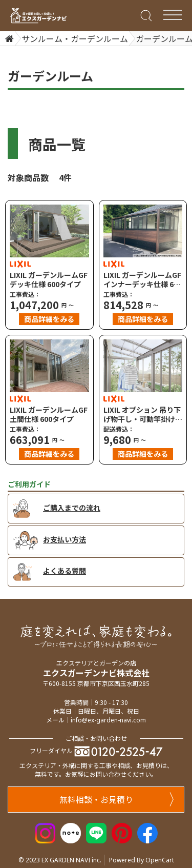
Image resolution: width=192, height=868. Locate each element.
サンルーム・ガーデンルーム (75, 38)
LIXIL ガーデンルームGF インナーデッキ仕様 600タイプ (143, 279)
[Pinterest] (122, 832)
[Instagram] (45, 832)
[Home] (8, 38)
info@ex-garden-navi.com (108, 720)
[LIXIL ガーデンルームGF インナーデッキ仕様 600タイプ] (143, 231)
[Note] (71, 832)
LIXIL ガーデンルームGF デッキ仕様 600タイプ (49, 279)
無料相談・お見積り (117, 799)
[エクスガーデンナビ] (38, 16)
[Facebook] (147, 832)
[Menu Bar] (172, 15)
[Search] (145, 15)
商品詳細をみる (49, 319)
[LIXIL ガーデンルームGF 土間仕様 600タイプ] (49, 366)
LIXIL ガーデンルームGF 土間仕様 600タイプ (49, 414)
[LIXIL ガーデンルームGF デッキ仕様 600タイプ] (49, 231)
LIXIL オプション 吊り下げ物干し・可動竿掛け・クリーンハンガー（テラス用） (143, 414)
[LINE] (96, 832)
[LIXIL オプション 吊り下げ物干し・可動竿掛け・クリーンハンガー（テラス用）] (143, 366)
